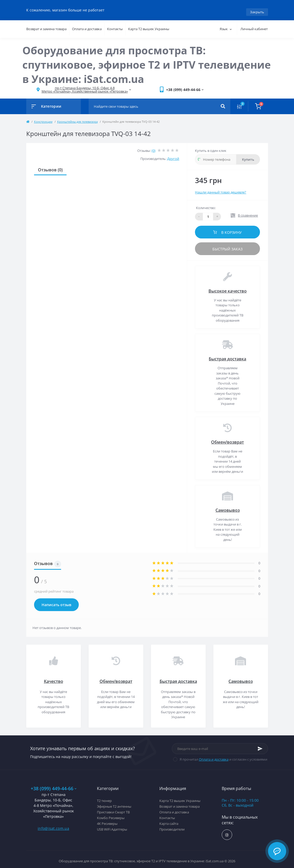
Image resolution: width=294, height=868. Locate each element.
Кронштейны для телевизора (77, 118)
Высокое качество (228, 287)
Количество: (206, 204)
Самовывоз (228, 506)
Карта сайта (169, 820)
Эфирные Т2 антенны (114, 803)
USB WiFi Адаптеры (112, 826)
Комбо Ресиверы (111, 814)
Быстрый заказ (227, 245)
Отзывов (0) (50, 166)
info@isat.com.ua (53, 824)
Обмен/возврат (227, 438)
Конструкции (43, 118)
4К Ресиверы (107, 820)
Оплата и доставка (87, 25)
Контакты (115, 25)
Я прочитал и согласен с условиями (223, 755)
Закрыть (257, 8)
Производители (172, 826)
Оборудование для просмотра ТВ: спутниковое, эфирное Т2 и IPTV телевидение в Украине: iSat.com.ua (147, 61)
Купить (248, 156)
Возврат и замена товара (46, 25)
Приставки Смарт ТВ (113, 808)
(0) (153, 147)
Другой (173, 155)
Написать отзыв (56, 601)
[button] (85, 86)
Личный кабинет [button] (254, 25)
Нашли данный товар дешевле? (221, 188)
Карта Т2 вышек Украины (149, 25)
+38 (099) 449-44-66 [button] (54, 785)
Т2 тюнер (104, 797)
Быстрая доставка (227, 355)
